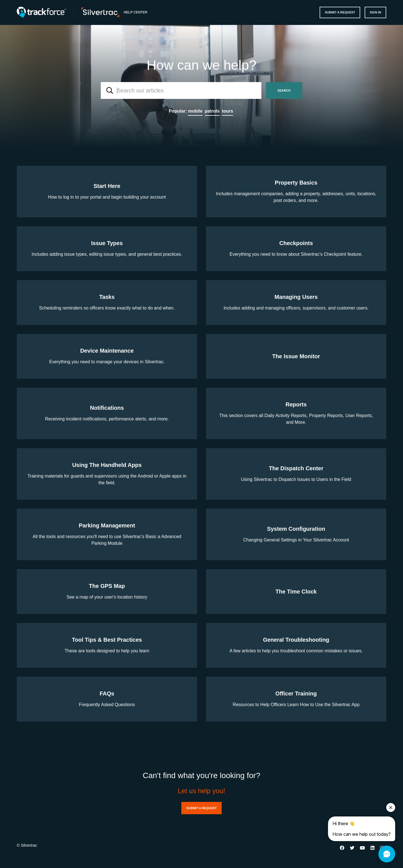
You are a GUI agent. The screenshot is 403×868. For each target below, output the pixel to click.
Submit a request (340, 12)
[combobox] (181, 90)
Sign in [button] (375, 12)
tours (228, 111)
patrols (212, 111)
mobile (195, 111)
